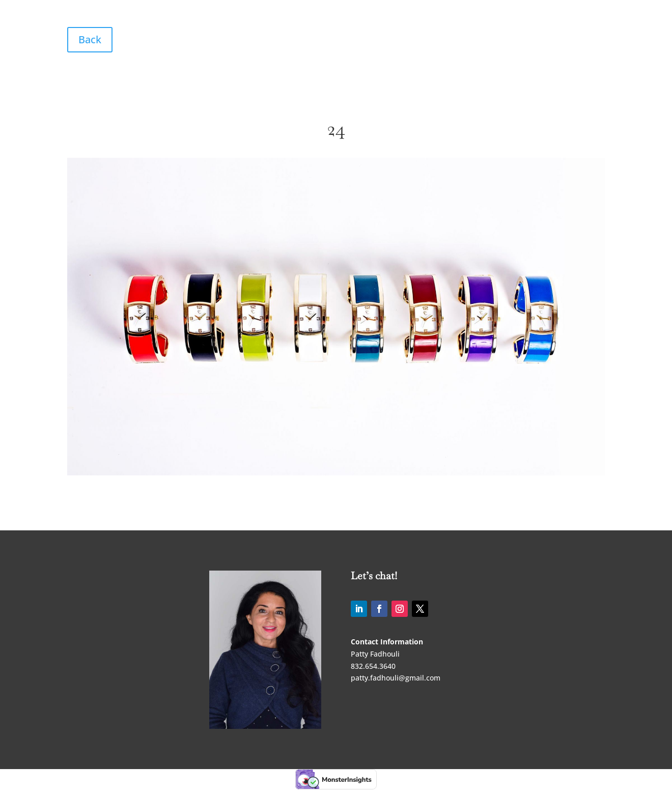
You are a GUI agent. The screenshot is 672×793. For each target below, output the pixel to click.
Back (90, 39)
